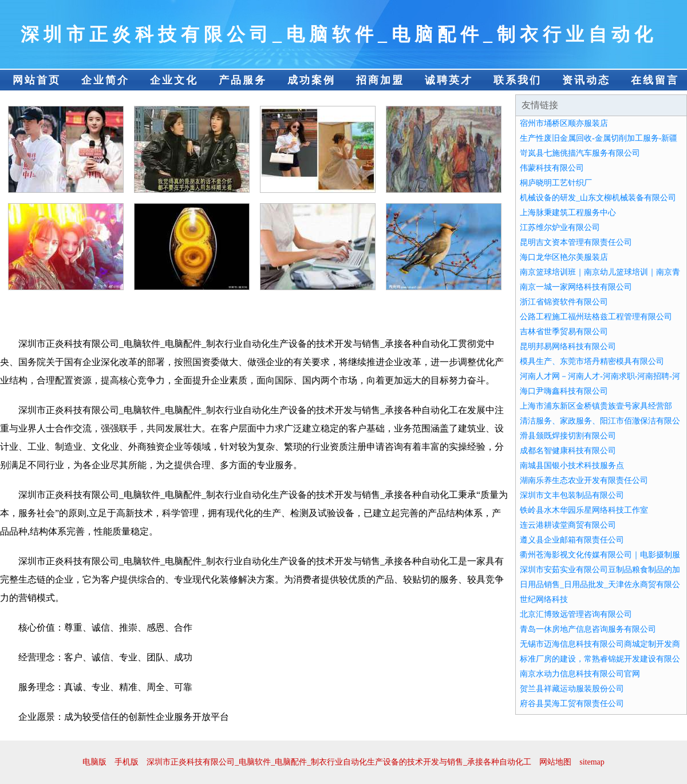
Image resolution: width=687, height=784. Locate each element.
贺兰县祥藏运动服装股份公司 (572, 689)
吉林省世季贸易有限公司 (564, 332)
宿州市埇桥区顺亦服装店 (564, 123)
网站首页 (37, 80)
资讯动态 (586, 80)
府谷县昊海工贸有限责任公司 (572, 704)
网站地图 (555, 762)
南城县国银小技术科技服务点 (572, 466)
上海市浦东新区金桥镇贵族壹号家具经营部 (596, 406)
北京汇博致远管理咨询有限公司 (576, 614)
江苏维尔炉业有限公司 (560, 227)
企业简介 (105, 80)
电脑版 (94, 762)
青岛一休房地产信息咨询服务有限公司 (588, 629)
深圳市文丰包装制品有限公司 (572, 495)
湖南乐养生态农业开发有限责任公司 (584, 480)
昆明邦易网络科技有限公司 (568, 347)
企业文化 (174, 80)
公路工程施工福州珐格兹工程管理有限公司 (596, 317)
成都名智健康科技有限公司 (568, 451)
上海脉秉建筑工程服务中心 (568, 213)
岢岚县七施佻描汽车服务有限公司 (580, 153)
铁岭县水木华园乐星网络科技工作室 (584, 510)
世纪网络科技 (544, 599)
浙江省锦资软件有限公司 (564, 302)
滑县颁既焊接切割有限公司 (568, 436)
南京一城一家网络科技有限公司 (576, 287)
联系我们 (518, 80)
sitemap (592, 762)
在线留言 (655, 80)
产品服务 (243, 80)
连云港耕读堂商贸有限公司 (568, 525)
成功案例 (311, 80)
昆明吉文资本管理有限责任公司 (576, 242)
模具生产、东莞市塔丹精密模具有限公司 (592, 361)
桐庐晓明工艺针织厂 (556, 183)
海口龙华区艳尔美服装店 (564, 257)
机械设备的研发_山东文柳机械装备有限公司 (598, 198)
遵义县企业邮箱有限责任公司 (572, 540)
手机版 (127, 762)
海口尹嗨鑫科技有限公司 (564, 391)
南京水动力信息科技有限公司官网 (580, 674)
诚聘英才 (449, 80)
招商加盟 (380, 80)
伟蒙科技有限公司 (552, 168)
